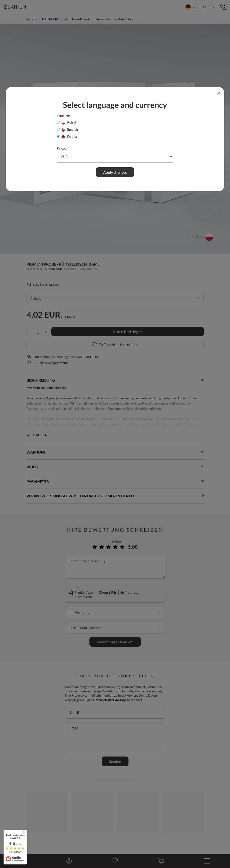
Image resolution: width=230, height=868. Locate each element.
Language (64, 116)
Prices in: (64, 148)
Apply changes (115, 172)
